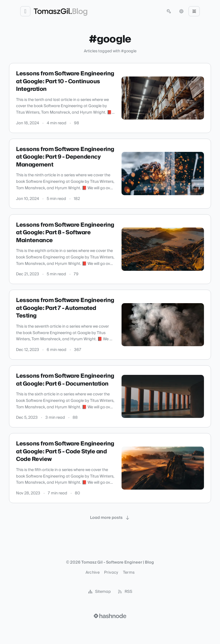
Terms (129, 573)
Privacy (111, 573)
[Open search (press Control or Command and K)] (169, 11)
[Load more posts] (110, 518)
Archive (93, 573)
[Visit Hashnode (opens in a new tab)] (110, 616)
